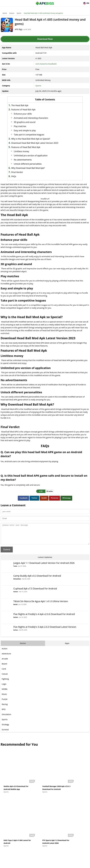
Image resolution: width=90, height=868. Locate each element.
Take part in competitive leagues (33, 135)
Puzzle (5, 703)
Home (5, 13)
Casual (5, 678)
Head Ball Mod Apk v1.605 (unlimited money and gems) (43, 13)
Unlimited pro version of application (35, 156)
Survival (5, 733)
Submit (7, 553)
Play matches (24, 126)
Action (16, 595)
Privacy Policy (54, 865)
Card (4, 673)
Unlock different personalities (32, 164)
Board (4, 667)
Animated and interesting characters (35, 118)
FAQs (18, 176)
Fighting (5, 683)
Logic (4, 688)
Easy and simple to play (29, 130)
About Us (25, 865)
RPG (4, 713)
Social (15, 608)
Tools (15, 570)
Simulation (17, 583)
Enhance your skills (27, 114)
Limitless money (26, 151)
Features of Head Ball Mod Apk (30, 147)
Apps (67, 647)
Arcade (5, 662)
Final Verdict (21, 172)
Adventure (6, 657)
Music (4, 698)
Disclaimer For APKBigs (39, 865)
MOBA (5, 693)
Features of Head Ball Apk (28, 110)
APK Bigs (21, 29)
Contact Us (65, 865)
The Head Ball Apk (24, 105)
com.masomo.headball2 (46, 64)
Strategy (5, 728)
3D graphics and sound (29, 122)
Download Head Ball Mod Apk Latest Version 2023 (39, 143)
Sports (19, 13)
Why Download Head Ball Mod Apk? (32, 168)
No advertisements (27, 160)
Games (12, 13)
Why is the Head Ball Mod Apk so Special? (35, 139)
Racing (5, 708)
